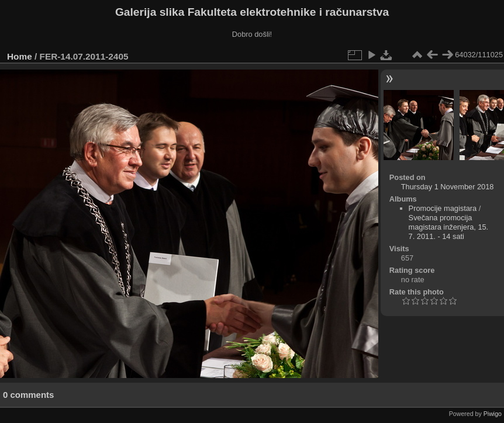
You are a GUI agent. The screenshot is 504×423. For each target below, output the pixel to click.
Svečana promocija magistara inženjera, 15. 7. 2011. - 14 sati (449, 227)
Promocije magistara (443, 208)
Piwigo (493, 414)
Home (20, 56)
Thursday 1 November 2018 (448, 187)
